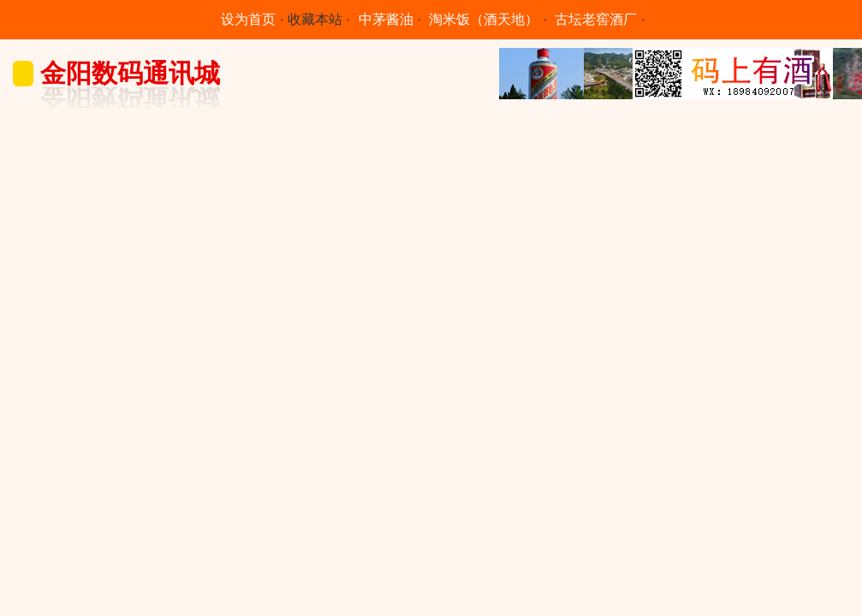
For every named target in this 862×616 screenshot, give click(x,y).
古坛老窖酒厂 (596, 19)
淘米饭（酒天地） (484, 19)
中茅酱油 (386, 19)
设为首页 (248, 19)
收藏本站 (315, 19)
